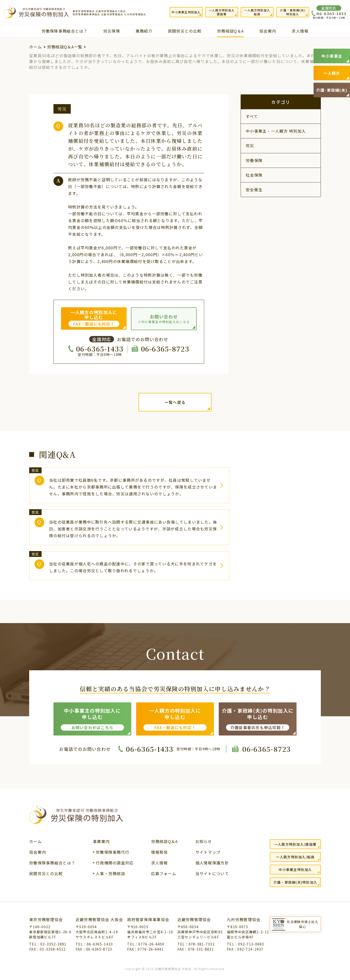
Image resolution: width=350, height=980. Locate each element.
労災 (250, 145)
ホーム (35, 47)
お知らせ (204, 842)
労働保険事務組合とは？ (65, 31)
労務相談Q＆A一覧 (65, 47)
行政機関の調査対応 (115, 863)
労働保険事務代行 (113, 853)
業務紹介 (144, 31)
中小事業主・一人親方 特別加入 (276, 131)
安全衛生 (254, 190)
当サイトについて (212, 874)
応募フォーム (164, 874)
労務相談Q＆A (230, 31)
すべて (252, 116)
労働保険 (254, 160)
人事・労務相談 (110, 874)
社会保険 (254, 175)
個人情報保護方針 (212, 863)
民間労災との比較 (185, 31)
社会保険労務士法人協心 (302, 924)
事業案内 (101, 842)
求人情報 (300, 31)
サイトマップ (208, 853)
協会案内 (268, 31)
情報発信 (160, 853)
